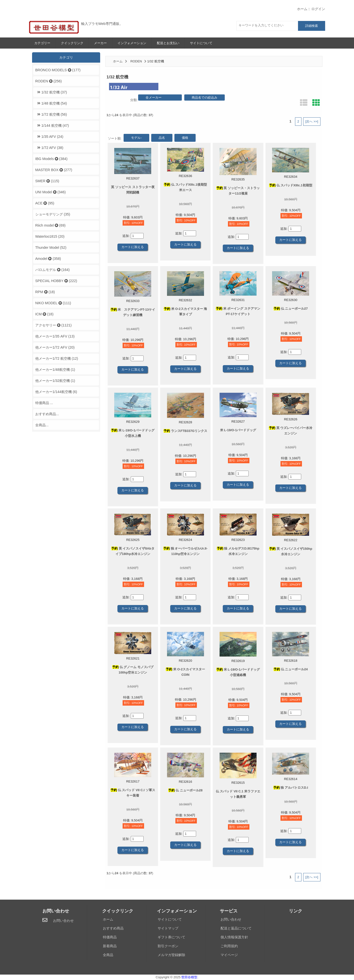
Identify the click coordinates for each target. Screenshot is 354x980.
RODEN (136, 61)
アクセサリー (54, 325)
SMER (47, 181)
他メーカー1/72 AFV (55, 347)
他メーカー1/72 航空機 (57, 358)
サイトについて (201, 43)
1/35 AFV (49, 137)
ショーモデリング (53, 214)
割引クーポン (168, 946)
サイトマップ (168, 928)
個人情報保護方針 (234, 937)
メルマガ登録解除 (171, 955)
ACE (45, 203)
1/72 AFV (49, 148)
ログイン (318, 9)
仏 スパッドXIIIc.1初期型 (291, 185)
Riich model (50, 225)
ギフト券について (171, 937)
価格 (185, 138)
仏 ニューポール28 (185, 790)
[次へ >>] (312, 121)
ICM (44, 314)
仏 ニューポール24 (291, 669)
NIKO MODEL (53, 303)
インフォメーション (132, 43)
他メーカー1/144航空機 (56, 392)
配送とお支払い (168, 43)
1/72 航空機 (51, 114)
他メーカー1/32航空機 (55, 381)
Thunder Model (51, 248)
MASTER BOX (54, 170)
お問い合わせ (63, 921)
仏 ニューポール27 (291, 309)
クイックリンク (72, 43)
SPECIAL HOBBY (56, 281)
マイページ (229, 955)
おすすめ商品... (47, 414)
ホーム (302, 9)
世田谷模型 (189, 977)
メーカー (100, 43)
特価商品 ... (44, 403)
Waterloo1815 (50, 236)
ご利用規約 (229, 946)
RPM (45, 292)
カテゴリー (42, 43)
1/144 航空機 (52, 125)
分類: (134, 100)
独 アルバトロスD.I (291, 788)
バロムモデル (53, 270)
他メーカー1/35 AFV (55, 336)
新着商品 (110, 946)
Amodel (48, 259)
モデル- (136, 138)
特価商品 (110, 937)
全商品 (108, 955)
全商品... (42, 425)
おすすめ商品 (113, 928)
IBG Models (51, 159)
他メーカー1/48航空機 (55, 370)
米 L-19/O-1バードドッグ (238, 430)
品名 (162, 138)
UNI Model (51, 192)
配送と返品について (236, 928)
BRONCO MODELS (58, 70)
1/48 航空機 (51, 103)
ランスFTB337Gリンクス (185, 431)
